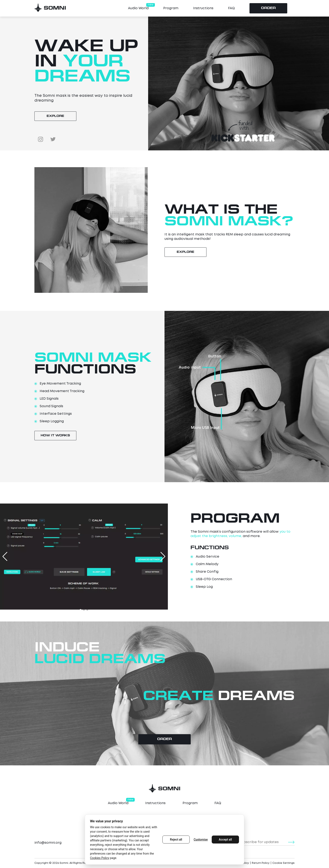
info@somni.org (48, 843)
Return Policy (261, 863)
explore (55, 116)
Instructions (203, 8)
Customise (201, 840)
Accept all (225, 840)
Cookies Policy (100, 858)
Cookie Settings (283, 863)
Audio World (138, 8)
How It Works (55, 436)
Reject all (176, 840)
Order (268, 8)
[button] (81, 610)
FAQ (231, 8)
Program (171, 8)
